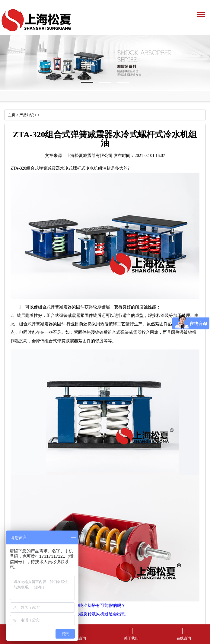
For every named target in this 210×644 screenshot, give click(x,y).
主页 (12, 115)
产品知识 (27, 115)
